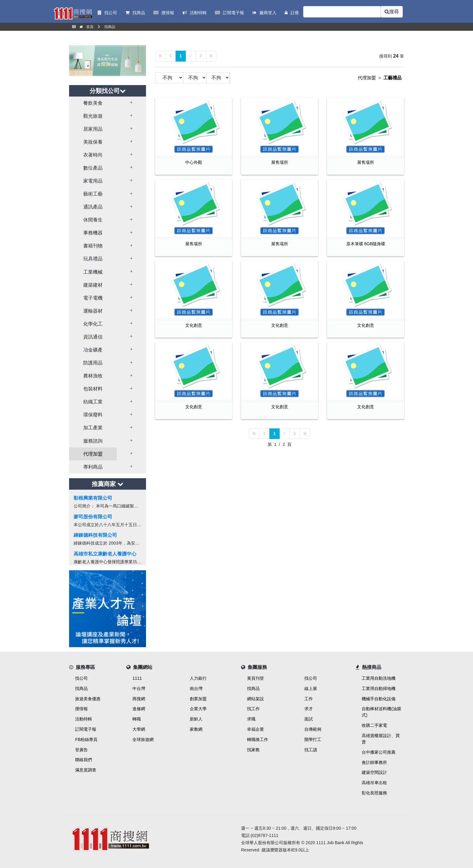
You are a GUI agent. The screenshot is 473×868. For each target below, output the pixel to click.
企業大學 (198, 709)
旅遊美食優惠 (88, 699)
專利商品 (93, 467)
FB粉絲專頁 (86, 739)
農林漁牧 (93, 376)
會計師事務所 (374, 762)
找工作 (253, 709)
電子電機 (93, 298)
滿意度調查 (86, 770)
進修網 (139, 709)
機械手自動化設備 (379, 699)
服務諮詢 (93, 441)
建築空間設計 (374, 772)
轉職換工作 (258, 739)
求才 (309, 709)
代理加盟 (93, 454)
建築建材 (93, 285)
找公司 (81, 678)
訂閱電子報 (86, 729)
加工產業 (93, 428)
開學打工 (313, 739)
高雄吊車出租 (374, 783)
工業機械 (93, 272)
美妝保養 (93, 142)
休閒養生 (93, 220)
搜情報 (81, 709)
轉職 (137, 719)
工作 (309, 699)
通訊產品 (93, 207)
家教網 (196, 729)
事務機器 (93, 233)
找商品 (81, 688)
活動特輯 (84, 719)
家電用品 (93, 181)
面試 (309, 719)
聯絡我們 (84, 760)
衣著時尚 (93, 155)
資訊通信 (93, 337)
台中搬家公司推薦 (379, 752)
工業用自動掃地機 (379, 688)
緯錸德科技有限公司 (95, 535)
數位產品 (93, 168)
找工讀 (311, 750)
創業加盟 (198, 699)
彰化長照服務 (374, 793)
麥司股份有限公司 (93, 517)
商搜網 (139, 699)
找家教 (253, 750)
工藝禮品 (392, 78)
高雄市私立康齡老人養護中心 (105, 554)
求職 (251, 719)
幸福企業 (256, 729)
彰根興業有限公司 (93, 498)
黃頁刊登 (256, 678)
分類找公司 (108, 91)
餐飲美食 (93, 103)
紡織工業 (93, 402)
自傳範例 (313, 729)
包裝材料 (93, 389)
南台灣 (196, 688)
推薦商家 (108, 484)
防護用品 (93, 363)
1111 (137, 678)
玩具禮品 (93, 259)
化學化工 (93, 324)
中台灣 (139, 688)
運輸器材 (93, 311)
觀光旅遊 (93, 116)
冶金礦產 (93, 350)
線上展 (311, 688)
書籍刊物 (93, 246)
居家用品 (93, 129)
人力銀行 (198, 678)
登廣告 (81, 750)
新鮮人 (196, 719)
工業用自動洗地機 (379, 678)
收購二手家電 (374, 725)
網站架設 (256, 699)
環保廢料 (93, 415)
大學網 (139, 729)
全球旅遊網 (143, 739)
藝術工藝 (93, 194)
